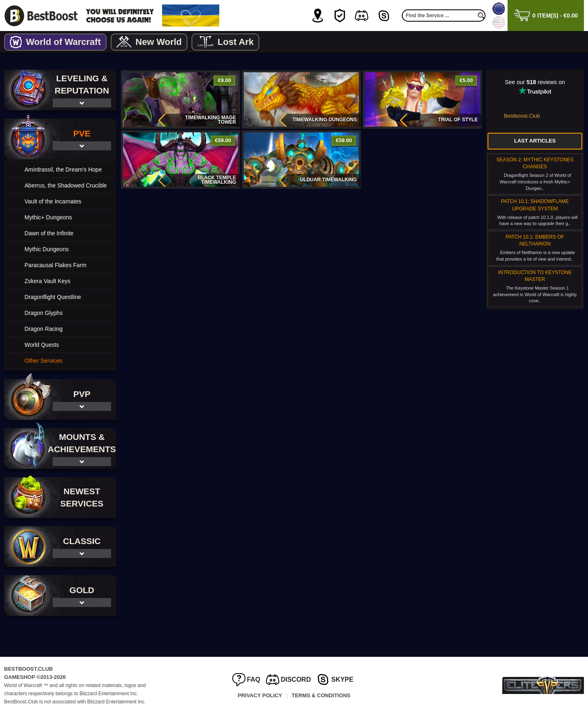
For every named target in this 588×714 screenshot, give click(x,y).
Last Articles (535, 141)
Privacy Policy (260, 695)
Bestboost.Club (522, 116)
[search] (481, 16)
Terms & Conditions (321, 695)
